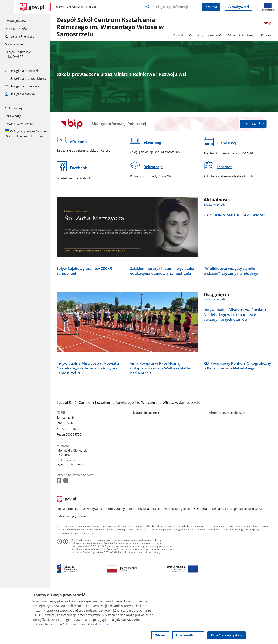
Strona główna (20, 21)
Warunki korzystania (178, 565)
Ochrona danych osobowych (228, 469)
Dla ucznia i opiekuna (243, 35)
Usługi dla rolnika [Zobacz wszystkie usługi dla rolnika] (20, 94)
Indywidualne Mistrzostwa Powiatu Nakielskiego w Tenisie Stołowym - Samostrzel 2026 (89, 425)
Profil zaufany (14, 108)
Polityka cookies (68, 565)
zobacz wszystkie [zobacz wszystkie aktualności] (216, 205)
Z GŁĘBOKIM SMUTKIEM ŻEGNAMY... (237, 215)
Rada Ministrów (16, 29)
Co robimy (197, 35)
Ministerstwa (14, 44)
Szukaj (211, 7)
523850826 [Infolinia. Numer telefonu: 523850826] (65, 512)
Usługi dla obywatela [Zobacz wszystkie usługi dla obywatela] (22, 71)
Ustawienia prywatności (73, 573)
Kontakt (267, 35)
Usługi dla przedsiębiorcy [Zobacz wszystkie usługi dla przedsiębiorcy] (26, 79)
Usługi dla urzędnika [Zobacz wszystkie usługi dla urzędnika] (22, 86)
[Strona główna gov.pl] (32, 7)
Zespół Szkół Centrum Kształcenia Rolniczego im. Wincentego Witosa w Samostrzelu (111, 27)
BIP (133, 565)
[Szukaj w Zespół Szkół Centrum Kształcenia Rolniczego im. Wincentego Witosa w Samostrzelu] (173, 7)
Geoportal (202, 565)
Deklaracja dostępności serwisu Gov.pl (239, 565)
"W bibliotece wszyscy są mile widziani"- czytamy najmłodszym (233, 299)
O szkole (180, 35)
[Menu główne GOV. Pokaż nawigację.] (7, 7)
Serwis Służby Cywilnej (19, 124)
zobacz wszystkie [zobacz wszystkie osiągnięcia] (216, 328)
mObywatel (240, 8)
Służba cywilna (93, 565)
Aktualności (217, 35)
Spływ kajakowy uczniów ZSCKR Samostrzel (85, 299)
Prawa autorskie (150, 565)
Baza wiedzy (13, 116)
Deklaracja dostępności (146, 469)
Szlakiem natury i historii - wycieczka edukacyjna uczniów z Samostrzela (163, 299)
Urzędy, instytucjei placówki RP (18, 54)
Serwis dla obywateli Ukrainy (26, 134)
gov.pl (67, 556)
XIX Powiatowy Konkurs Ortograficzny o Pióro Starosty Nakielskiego (238, 423)
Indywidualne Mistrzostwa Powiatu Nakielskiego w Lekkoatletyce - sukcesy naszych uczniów (236, 343)
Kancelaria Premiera (20, 36)
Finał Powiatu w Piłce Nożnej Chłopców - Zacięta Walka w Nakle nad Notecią (161, 425)
